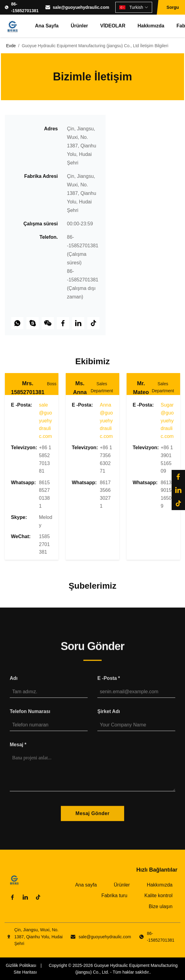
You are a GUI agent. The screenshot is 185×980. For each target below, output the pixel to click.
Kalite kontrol (159, 895)
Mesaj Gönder (92, 819)
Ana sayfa (47, 26)
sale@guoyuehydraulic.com (81, 7)
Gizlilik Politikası (21, 965)
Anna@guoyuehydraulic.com (106, 420)
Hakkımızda (151, 26)
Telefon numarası (30, 717)
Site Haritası (25, 972)
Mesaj (18, 750)
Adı (14, 684)
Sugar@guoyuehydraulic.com (167, 420)
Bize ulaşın (161, 906)
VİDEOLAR (113, 26)
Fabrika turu (114, 895)
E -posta (109, 684)
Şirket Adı (109, 717)
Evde (11, 46)
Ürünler (79, 26)
